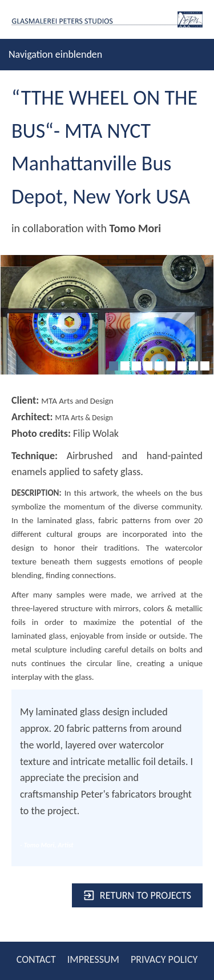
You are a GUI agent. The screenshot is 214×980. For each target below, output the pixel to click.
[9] (205, 366)
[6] (171, 366)
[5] (159, 366)
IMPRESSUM (93, 959)
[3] (136, 366)
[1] (114, 366)
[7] (182, 366)
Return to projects (137, 895)
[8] (193, 366)
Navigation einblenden (55, 54)
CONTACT (36, 959)
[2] (125, 366)
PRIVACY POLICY (164, 959)
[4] (148, 366)
